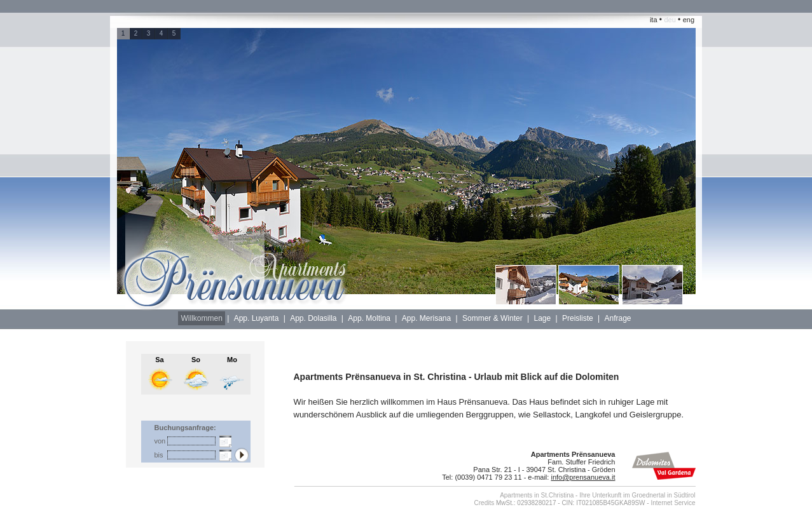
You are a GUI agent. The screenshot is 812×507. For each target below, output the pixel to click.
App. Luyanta (257, 318)
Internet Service (673, 503)
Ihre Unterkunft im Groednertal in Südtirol (637, 495)
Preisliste (578, 318)
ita (654, 20)
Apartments (516, 495)
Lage (542, 318)
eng (689, 20)
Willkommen (201, 318)
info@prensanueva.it (583, 477)
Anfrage (617, 318)
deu (670, 20)
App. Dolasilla (313, 318)
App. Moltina (369, 318)
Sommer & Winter (492, 318)
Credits (485, 503)
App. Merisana (426, 318)
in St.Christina (554, 495)
